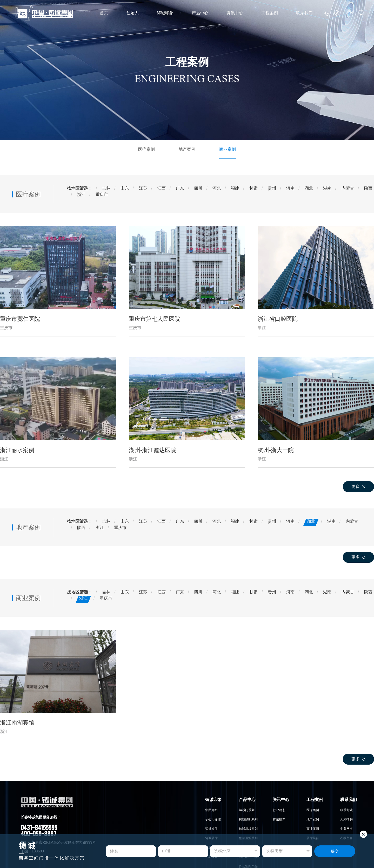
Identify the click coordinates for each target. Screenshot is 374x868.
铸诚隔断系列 (248, 819)
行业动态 (279, 810)
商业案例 (228, 149)
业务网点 (346, 829)
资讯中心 (235, 13)
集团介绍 (211, 810)
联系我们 (304, 13)
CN (350, 13)
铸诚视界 (279, 819)
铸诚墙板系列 (248, 829)
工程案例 (270, 13)
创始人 (132, 13)
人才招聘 (346, 819)
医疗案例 (146, 149)
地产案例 (187, 149)
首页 (104, 13)
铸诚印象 (165, 13)
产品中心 (200, 13)
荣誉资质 (211, 829)
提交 (335, 851)
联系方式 (346, 810)
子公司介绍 (213, 819)
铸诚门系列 (247, 810)
